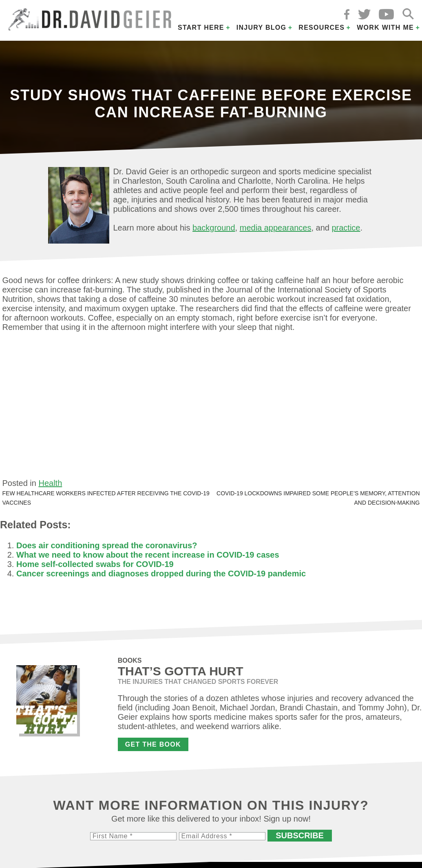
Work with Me (385, 27)
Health (50, 483)
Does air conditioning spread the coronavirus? (107, 545)
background (214, 228)
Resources (321, 27)
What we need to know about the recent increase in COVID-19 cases (148, 555)
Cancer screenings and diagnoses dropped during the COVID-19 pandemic (161, 574)
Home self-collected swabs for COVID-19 (95, 564)
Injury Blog (262, 27)
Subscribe (300, 835)
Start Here (201, 27)
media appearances (276, 228)
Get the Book (153, 744)
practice (346, 228)
